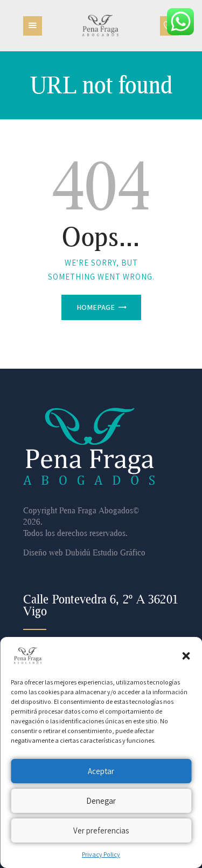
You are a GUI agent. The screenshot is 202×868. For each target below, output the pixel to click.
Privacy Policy (101, 854)
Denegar (101, 801)
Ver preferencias (101, 830)
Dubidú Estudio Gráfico (105, 552)
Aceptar (101, 771)
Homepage (96, 307)
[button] (186, 656)
